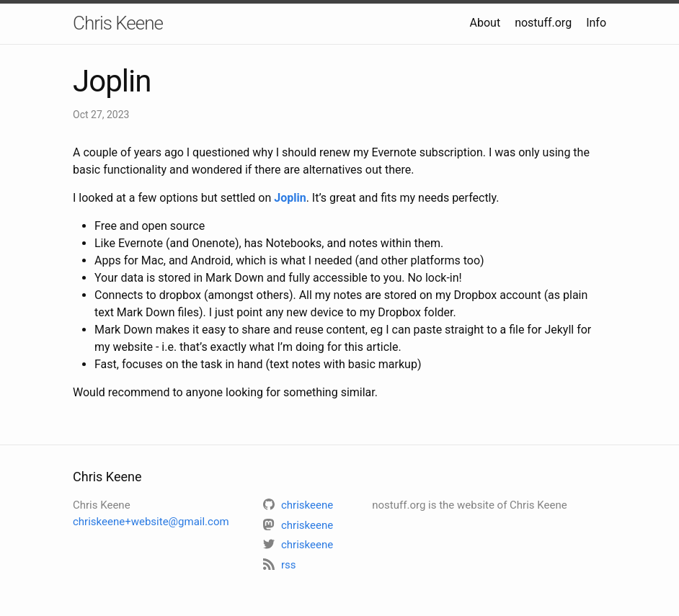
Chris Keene (118, 23)
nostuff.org (543, 23)
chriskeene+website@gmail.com (151, 522)
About (485, 23)
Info (596, 23)
